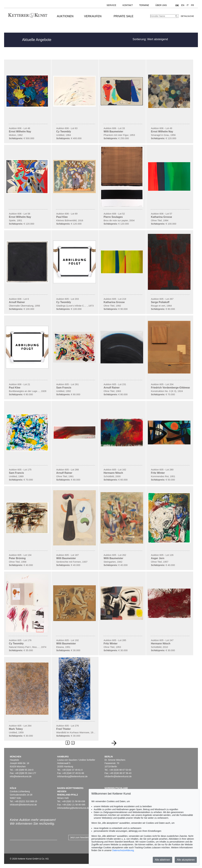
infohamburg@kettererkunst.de (72, 776)
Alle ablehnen (162, 860)
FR (192, 5)
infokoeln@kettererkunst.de (23, 805)
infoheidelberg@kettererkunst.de (73, 808)
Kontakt (128, 5)
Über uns (161, 5)
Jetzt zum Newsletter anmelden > (86, 837)
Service (111, 5)
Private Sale (123, 16)
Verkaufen (93, 16)
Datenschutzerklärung (123, 850)
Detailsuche (187, 16)
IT (188, 5)
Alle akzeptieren (186, 860)
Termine (144, 5)
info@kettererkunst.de (21, 776)
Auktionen (65, 16)
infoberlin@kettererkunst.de (118, 776)
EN (183, 5)
